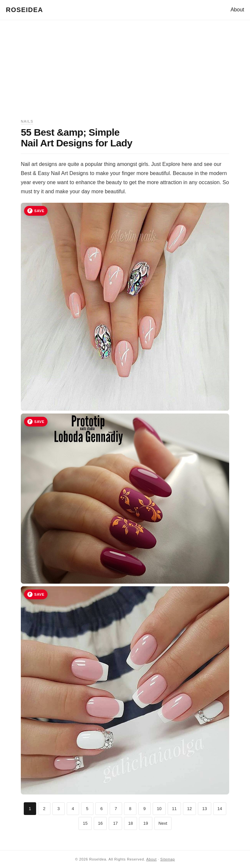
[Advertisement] (125, 73)
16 (100, 823)
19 (146, 823)
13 (204, 809)
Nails (27, 121)
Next (163, 823)
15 (85, 823)
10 (159, 809)
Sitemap (167, 859)
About (237, 10)
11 (174, 809)
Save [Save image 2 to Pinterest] (39, 422)
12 (189, 809)
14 (220, 809)
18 (131, 823)
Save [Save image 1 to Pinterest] (39, 211)
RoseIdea (24, 10)
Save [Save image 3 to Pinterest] (39, 594)
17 (115, 823)
